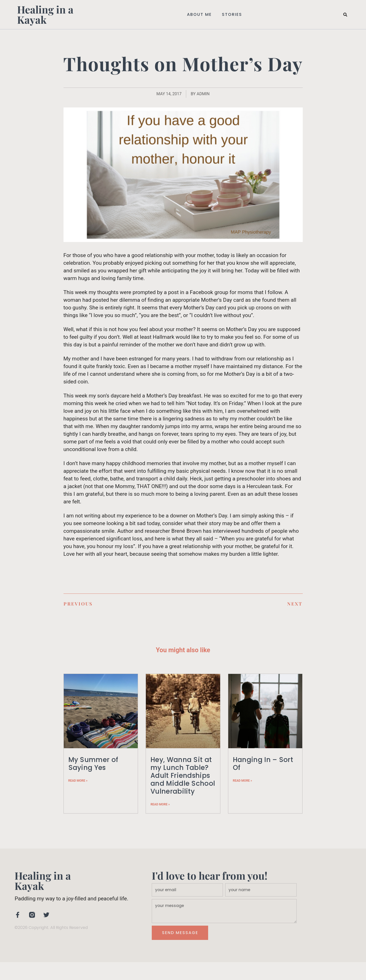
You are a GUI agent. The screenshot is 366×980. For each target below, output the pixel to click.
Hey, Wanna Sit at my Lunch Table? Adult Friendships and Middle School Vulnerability (183, 776)
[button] (345, 15)
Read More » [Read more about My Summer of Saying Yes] (78, 781)
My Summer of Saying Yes (93, 764)
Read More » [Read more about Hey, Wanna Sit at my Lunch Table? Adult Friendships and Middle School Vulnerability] (160, 804)
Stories (232, 14)
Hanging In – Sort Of (263, 764)
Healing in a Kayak (45, 14)
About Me (199, 14)
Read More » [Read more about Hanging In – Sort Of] (242, 781)
